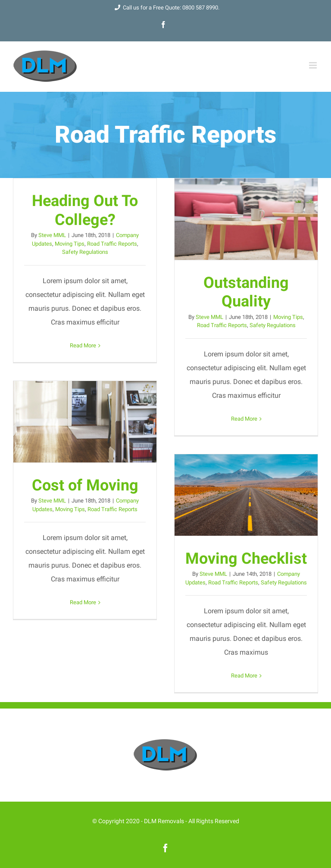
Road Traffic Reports (112, 244)
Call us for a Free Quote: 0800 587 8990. (165, 8)
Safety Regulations (85, 252)
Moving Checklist (246, 558)
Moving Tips (70, 244)
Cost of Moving (85, 485)
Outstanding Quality (246, 292)
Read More (83, 345)
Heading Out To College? (85, 210)
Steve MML (52, 235)
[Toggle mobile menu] (314, 65)
